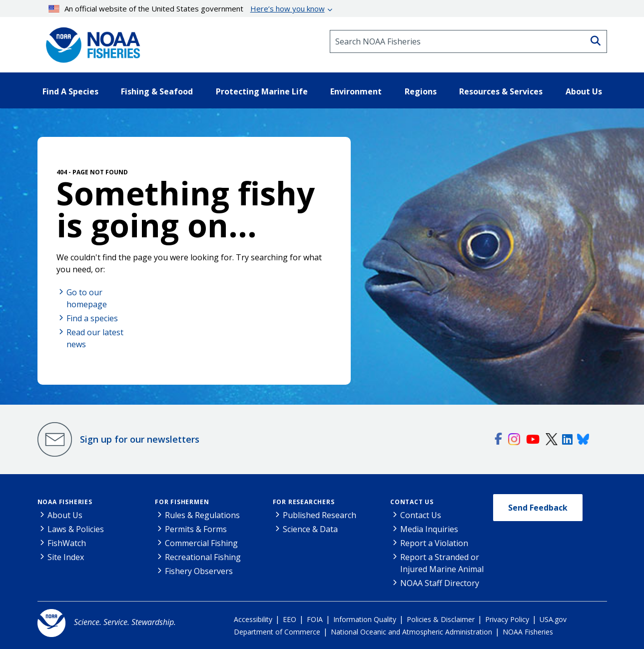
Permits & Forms (196, 529)
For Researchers (304, 502)
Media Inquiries (429, 529)
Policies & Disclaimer (441, 619)
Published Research (320, 515)
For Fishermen (182, 502)
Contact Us (412, 502)
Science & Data (310, 529)
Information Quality (365, 619)
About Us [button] (584, 91)
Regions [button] (421, 91)
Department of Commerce (277, 632)
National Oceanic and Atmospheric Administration (411, 632)
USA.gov (553, 619)
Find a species (92, 318)
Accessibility (253, 619)
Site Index (66, 557)
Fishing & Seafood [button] (157, 91)
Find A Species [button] (70, 91)
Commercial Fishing (201, 543)
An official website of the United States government (187, 8)
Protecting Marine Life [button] (262, 91)
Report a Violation (434, 543)
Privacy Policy (507, 619)
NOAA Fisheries (65, 502)
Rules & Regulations (202, 515)
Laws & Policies (76, 529)
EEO (290, 619)
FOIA (315, 619)
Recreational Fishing (203, 557)
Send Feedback (538, 508)
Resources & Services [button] (501, 91)
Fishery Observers (199, 571)
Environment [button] (356, 91)
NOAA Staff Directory (440, 583)
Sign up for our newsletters (140, 439)
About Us (65, 515)
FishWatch (67, 543)
